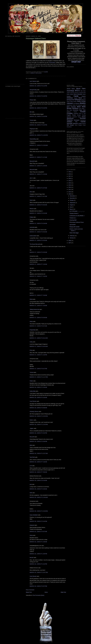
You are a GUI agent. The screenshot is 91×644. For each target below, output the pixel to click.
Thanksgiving (83, 120)
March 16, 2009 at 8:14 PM (38, 86)
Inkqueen (32, 525)
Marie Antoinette (71, 107)
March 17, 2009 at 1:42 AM (38, 174)
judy (31, 484)
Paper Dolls (82, 110)
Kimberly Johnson (34, 412)
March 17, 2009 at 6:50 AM (38, 232)
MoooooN (32, 161)
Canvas (69, 96)
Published (76, 113)
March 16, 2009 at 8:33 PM (38, 108)
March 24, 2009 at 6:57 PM (38, 586)
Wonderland (69, 127)
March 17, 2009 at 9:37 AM (38, 326)
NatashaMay (33, 139)
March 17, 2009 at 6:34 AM (38, 223)
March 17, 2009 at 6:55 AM (38, 252)
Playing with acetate (74, 227)
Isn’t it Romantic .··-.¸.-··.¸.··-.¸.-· (77, 211)
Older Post (63, 592)
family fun (83, 100)
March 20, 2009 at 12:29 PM (39, 511)
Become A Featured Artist (80, 93)
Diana (31, 299)
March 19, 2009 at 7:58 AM (38, 472)
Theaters (69, 122)
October (72, 200)
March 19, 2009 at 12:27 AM (39, 453)
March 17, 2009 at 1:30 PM (38, 355)
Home (46, 592)
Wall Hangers (70, 125)
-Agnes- (32, 428)
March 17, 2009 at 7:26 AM (38, 276)
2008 (70, 241)
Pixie (31, 350)
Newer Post (29, 592)
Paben (31, 381)
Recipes (79, 115)
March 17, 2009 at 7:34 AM (38, 295)
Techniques (77, 120)
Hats (74, 103)
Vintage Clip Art (82, 123)
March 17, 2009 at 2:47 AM (38, 188)
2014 (70, 183)
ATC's (77, 91)
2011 (70, 190)
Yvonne (32, 120)
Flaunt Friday (70, 101)
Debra (31, 321)
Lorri (31, 466)
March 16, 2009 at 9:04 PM (38, 116)
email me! (76, 62)
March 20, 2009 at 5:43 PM (38, 521)
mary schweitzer (34, 515)
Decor (80, 98)
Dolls (84, 98)
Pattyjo (31, 217)
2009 (70, 194)
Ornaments (76, 110)
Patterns (69, 112)
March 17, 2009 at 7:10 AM (38, 264)
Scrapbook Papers (77, 117)
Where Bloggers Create (80, 125)
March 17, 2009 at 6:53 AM (38, 240)
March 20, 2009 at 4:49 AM (38, 489)
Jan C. (31, 178)
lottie (31, 493)
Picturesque (52, 62)
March (72, 209)
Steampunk (70, 118)
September (73, 203)
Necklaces (39, 73)
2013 (70, 185)
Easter (73, 100)
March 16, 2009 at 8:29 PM (38, 96)
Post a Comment (30, 590)
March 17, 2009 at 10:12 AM (39, 338)
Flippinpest (32, 129)
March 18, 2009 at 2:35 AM (38, 387)
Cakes (84, 94)
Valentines (75, 123)
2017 (70, 176)
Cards (76, 96)
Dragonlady (33, 330)
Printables (70, 113)
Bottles (72, 94)
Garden (75, 101)
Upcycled (70, 123)
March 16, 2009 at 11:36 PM (39, 135)
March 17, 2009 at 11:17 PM (39, 377)
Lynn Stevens (33, 81)
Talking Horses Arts (35, 309)
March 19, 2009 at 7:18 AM (38, 462)
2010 (70, 192)
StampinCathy (33, 90)
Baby (82, 91)
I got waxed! (73, 225)
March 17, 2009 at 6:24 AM (38, 213)
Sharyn (32, 100)
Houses (77, 103)
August (72, 205)
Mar (31, 112)
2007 (70, 243)
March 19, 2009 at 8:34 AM (38, 480)
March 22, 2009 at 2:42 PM (38, 564)
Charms (84, 96)
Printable (83, 112)
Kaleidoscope (69, 105)
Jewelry (33, 73)
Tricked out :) (73, 218)
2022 (70, 174)
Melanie (32, 209)
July (71, 207)
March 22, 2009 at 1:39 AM (38, 542)
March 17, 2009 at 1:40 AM (38, 166)
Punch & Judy (82, 114)
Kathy (31, 342)
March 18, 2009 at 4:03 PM (38, 433)
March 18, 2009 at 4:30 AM (38, 397)
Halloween (70, 103)
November (73, 198)
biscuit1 (32, 558)
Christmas (70, 98)
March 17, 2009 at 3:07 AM (38, 196)
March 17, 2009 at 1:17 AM (38, 157)
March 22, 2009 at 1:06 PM (38, 554)
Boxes (75, 94)
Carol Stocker (33, 401)
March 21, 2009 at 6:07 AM (38, 532)
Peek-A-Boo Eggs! (74, 233)
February (72, 236)
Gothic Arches (81, 101)
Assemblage (70, 91)
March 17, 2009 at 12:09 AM (39, 145)
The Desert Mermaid (35, 244)
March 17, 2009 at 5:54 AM (38, 205)
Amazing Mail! (73, 220)
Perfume (75, 112)
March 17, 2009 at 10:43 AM (39, 346)
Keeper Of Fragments (77, 105)
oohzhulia (32, 227)
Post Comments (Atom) (38, 595)
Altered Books (71, 89)
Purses (74, 115)
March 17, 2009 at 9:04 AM (38, 318)
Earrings (69, 100)
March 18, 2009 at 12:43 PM (39, 425)
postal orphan (33, 236)
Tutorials (83, 122)
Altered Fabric (81, 89)
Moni (31, 192)
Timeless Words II (74, 213)
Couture (76, 98)
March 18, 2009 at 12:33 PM (39, 416)
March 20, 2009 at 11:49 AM (39, 497)
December (73, 196)
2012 (70, 187)
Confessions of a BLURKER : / (77, 216)
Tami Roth (32, 457)
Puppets (69, 115)
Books (68, 94)
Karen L (32, 420)
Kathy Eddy (33, 391)
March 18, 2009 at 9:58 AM (38, 408)
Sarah (31, 200)
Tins (76, 122)
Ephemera (78, 100)
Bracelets (80, 94)
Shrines (84, 117)
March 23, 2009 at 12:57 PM (39, 572)
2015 (70, 181)
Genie (31, 535)
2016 (70, 178)
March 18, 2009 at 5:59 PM (38, 441)
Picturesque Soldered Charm (77, 222)
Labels (84, 105)
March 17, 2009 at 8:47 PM (38, 369)
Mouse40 (32, 437)
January (72, 238)
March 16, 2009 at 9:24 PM (38, 125)
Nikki (31, 445)
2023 (70, 172)
